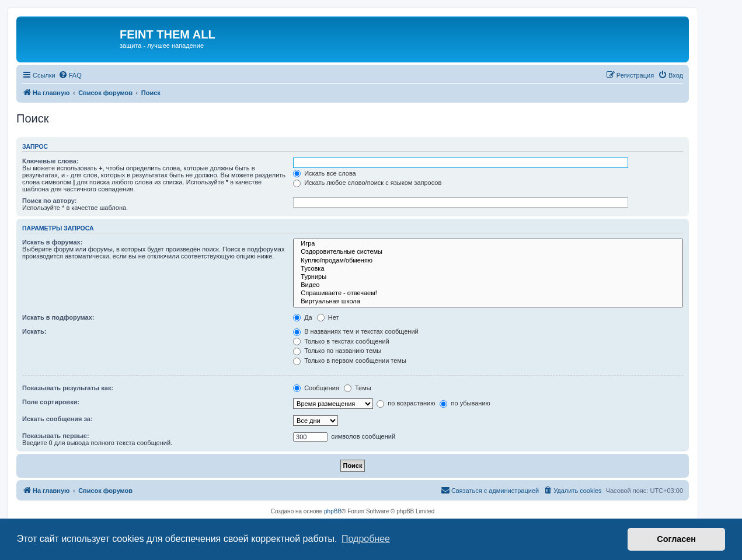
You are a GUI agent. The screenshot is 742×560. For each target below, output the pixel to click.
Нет (328, 317)
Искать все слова (325, 173)
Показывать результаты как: (68, 388)
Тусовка (488, 269)
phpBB (333, 511)
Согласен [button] (676, 539)
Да (303, 317)
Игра (488, 244)
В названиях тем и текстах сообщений (356, 331)
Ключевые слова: (50, 161)
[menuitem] (70, 75)
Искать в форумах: (52, 242)
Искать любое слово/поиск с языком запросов (367, 183)
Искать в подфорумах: (58, 317)
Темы (358, 388)
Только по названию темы (337, 351)
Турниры (488, 277)
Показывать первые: (56, 436)
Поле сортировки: (51, 402)
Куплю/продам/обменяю (488, 261)
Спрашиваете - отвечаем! (488, 293)
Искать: (34, 331)
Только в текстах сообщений (341, 341)
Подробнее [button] (366, 539)
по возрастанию (406, 403)
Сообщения (316, 388)
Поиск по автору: (49, 201)
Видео (488, 285)
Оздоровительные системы (488, 252)
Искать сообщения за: (58, 419)
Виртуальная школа (488, 302)
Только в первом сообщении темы (350, 360)
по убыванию (465, 403)
